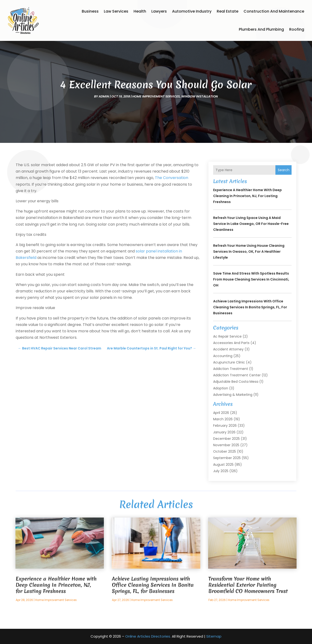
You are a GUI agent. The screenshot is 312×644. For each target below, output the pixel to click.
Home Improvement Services (156, 96)
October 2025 (225, 451)
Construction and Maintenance (274, 11)
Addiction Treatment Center (237, 375)
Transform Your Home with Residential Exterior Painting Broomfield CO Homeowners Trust (248, 585)
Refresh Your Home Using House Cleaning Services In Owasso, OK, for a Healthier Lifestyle (249, 252)
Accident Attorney (228, 349)
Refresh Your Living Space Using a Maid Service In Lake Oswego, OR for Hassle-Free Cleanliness (251, 224)
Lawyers (159, 11)
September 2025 (227, 458)
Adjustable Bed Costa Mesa (236, 382)
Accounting (223, 356)
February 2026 (225, 426)
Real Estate (228, 11)
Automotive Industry (192, 11)
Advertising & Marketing (233, 395)
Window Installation (200, 96)
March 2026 (223, 419)
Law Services (116, 11)
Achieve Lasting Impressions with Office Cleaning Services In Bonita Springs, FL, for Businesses (250, 307)
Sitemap (214, 636)
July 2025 (221, 471)
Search (284, 170)
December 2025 (226, 439)
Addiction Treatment (231, 369)
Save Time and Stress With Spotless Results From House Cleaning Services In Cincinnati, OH (251, 279)
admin (104, 96)
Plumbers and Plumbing (261, 29)
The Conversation (172, 178)
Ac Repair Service (227, 336)
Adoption (221, 388)
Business (90, 11)
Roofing (297, 29)
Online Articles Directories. (148, 636)
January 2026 (224, 432)
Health (140, 11)
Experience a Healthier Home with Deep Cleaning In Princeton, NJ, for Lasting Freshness (247, 196)
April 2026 (221, 413)
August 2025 (223, 465)
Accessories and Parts (231, 343)
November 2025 (226, 445)
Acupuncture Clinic (229, 362)
